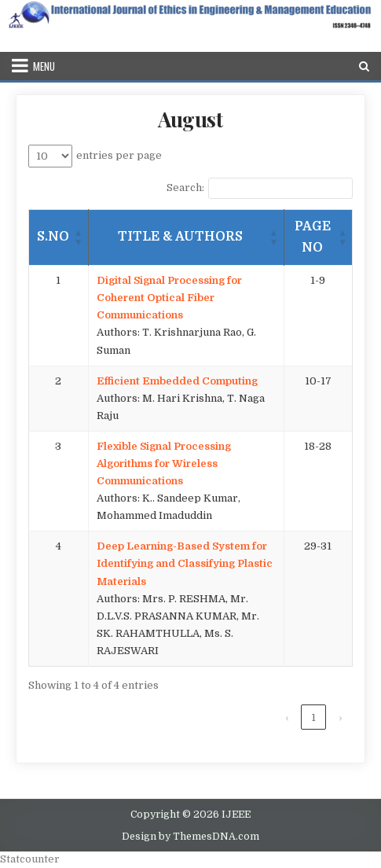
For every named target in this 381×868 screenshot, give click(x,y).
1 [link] (313, 717)
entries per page (119, 155)
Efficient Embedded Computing (177, 381)
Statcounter (30, 859)
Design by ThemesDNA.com (190, 837)
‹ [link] (287, 717)
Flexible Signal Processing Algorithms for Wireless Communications (164, 463)
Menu (44, 66)
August (190, 119)
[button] (79, 237)
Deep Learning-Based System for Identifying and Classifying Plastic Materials (185, 563)
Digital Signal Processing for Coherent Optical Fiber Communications (169, 298)
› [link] (340, 717)
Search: (185, 188)
